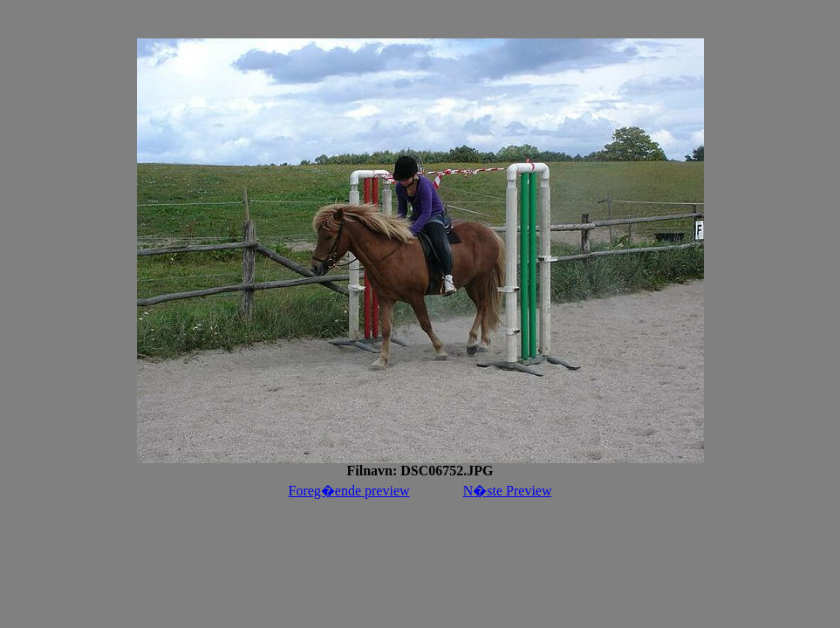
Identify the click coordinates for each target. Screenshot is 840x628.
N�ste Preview (508, 491)
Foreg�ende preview (349, 491)
